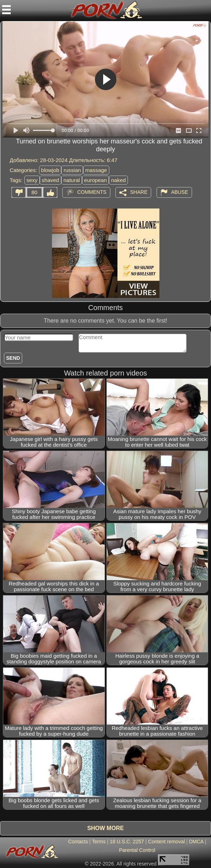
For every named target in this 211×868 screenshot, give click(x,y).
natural (72, 180)
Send (13, 358)
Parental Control (137, 850)
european (95, 180)
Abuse (180, 192)
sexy (32, 180)
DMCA (196, 842)
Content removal (166, 842)
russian (72, 170)
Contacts (78, 842)
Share (139, 192)
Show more (105, 828)
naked (118, 180)
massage (96, 170)
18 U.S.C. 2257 (127, 842)
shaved (51, 180)
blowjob (50, 170)
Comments (92, 192)
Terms (99, 842)
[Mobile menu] (6, 10)
